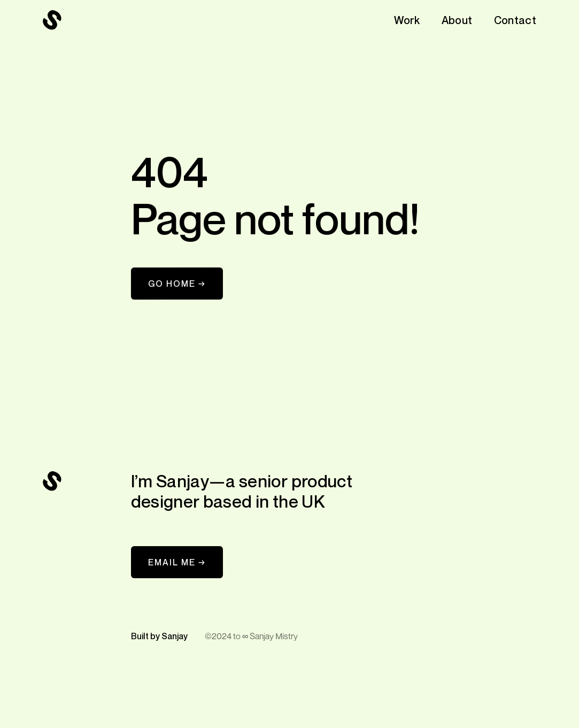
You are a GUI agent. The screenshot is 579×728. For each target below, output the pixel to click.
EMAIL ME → (177, 562)
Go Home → (177, 283)
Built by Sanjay (159, 636)
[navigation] (52, 20)
